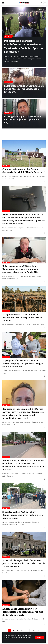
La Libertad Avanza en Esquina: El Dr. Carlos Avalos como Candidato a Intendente (24, 89)
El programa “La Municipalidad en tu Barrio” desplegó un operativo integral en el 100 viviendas (23, 364)
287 (27, 630)
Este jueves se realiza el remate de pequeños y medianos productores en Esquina (22, 318)
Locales (8, 36)
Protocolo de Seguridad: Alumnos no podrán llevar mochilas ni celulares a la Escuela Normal (24, 563)
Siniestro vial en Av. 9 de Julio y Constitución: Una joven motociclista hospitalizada (23, 515)
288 (33, 630)
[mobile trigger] (4, 3)
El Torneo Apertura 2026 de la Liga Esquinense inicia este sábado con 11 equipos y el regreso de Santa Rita (22, 269)
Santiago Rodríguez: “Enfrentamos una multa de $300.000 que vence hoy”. (23, 120)
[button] (40, 9)
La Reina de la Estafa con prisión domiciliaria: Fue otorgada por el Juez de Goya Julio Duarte (23, 612)
